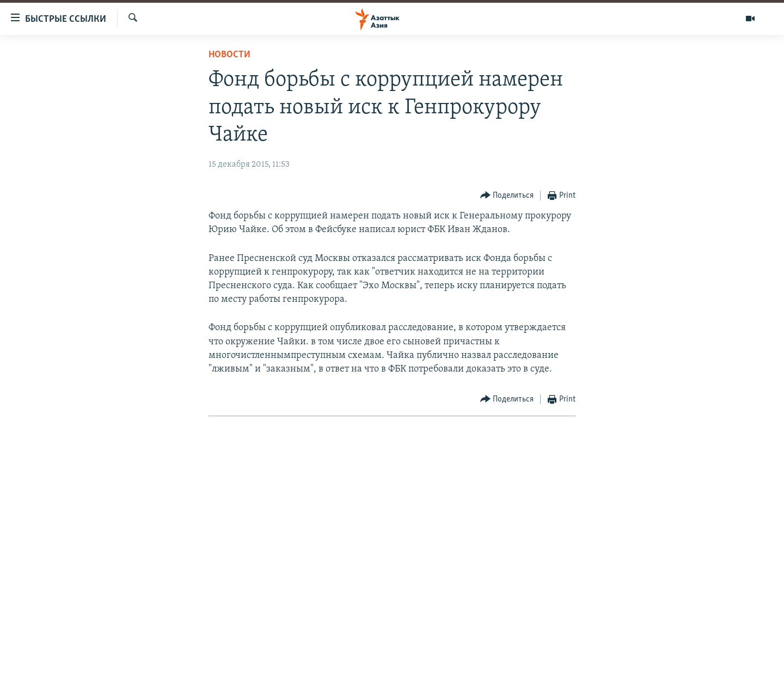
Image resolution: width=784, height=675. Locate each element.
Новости (229, 55)
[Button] (507, 196)
